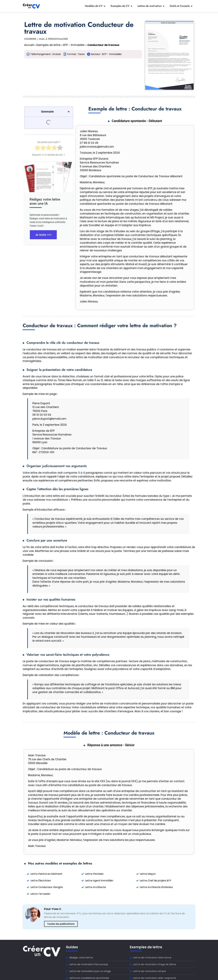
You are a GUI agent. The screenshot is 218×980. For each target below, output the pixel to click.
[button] (69, 112)
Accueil (29, 45)
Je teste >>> (43, 235)
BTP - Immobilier (74, 45)
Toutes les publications (61, 924)
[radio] (37, 149)
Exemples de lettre (49, 45)
